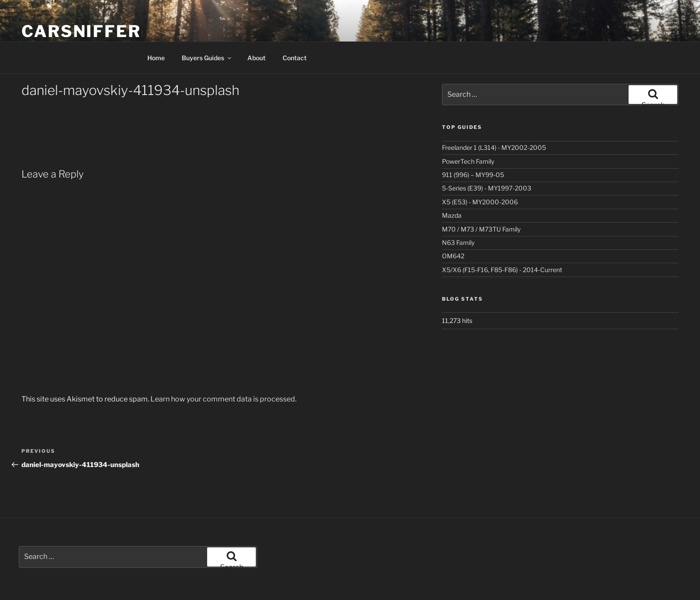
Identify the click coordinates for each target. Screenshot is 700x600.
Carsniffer (81, 31)
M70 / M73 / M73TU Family (481, 229)
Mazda (452, 215)
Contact (295, 58)
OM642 (453, 256)
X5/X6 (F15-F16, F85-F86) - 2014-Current (502, 270)
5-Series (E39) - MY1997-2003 (487, 188)
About (256, 58)
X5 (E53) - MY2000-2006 (480, 202)
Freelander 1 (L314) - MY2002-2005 (494, 147)
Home (156, 58)
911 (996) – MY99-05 (473, 175)
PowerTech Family (468, 161)
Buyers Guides (207, 58)
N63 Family (458, 242)
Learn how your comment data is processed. (223, 399)
